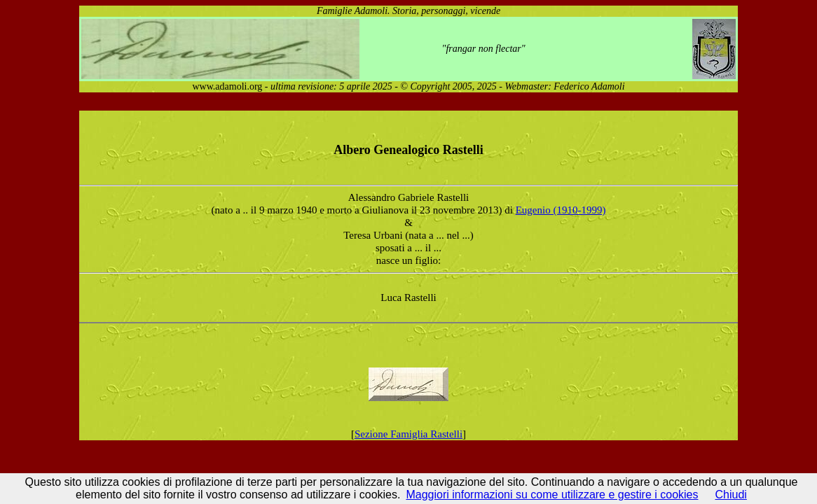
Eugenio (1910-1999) (561, 210)
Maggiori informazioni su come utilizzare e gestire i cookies (552, 495)
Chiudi (731, 495)
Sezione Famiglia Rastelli (408, 434)
